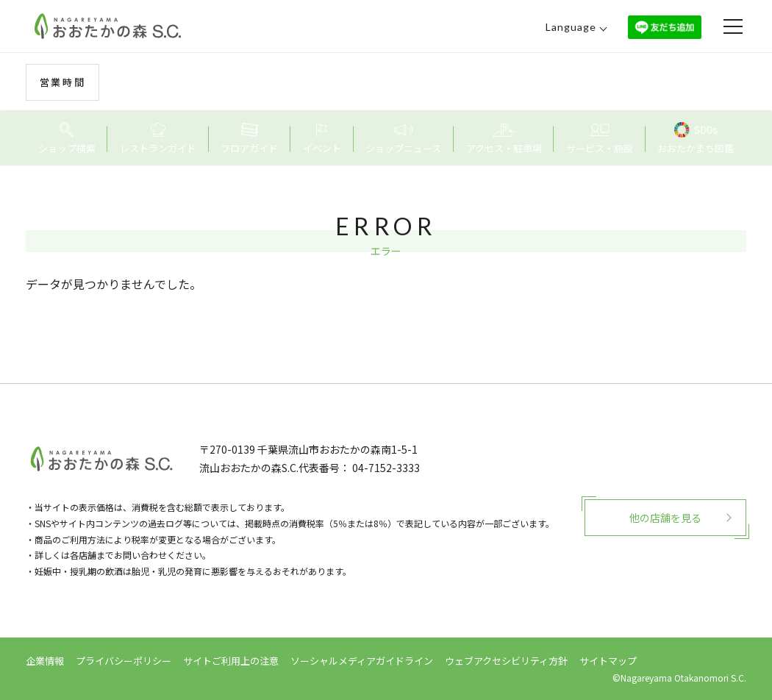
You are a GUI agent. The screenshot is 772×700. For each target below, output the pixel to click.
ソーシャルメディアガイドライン (362, 661)
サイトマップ (608, 661)
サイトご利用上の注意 (231, 661)
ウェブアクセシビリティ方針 (506, 661)
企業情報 (45, 661)
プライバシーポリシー (124, 661)
